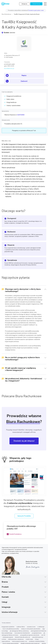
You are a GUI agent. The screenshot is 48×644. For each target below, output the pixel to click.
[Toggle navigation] (45, 4)
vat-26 (43, 635)
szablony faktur (21, 627)
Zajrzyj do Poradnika (24, 516)
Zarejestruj (36, 4)
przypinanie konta (37, 633)
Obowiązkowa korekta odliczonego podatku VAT (21, 527)
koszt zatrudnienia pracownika (11, 629)
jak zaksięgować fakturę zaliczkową (19, 631)
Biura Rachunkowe (6, 14)
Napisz (24, 75)
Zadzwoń (24, 81)
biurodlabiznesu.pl (9, 69)
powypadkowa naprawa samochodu (30, 635)
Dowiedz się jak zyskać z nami (36, 10)
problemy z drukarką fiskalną (37, 641)
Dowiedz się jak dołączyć (24, 441)
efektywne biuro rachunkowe (16, 639)
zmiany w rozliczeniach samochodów (31, 629)
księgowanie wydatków (8, 627)
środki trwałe (29, 639)
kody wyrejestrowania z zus (20, 641)
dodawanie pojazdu (8, 637)
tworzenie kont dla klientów (22, 633)
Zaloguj (24, 4)
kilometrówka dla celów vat (23, 637)
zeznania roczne (31, 627)
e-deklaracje (41, 627)
